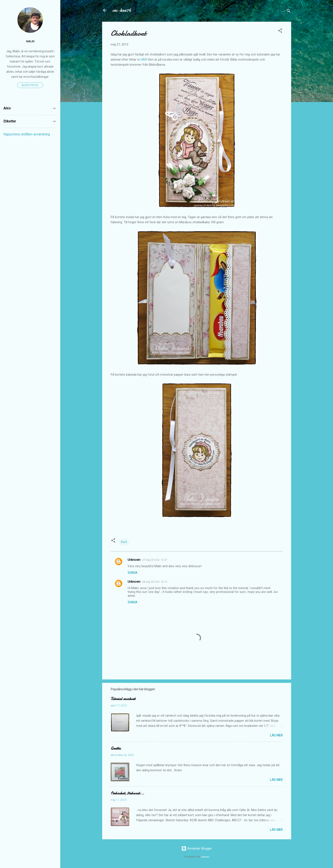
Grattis (116, 748)
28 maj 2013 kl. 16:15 (155, 582)
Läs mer (276, 735)
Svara (133, 573)
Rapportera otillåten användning (27, 134)
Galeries (205, 857)
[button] (280, 31)
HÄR (143, 60)
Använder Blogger (197, 848)
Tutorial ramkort (123, 699)
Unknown (134, 560)
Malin (30, 41)
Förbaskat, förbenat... (127, 793)
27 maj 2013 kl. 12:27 (155, 560)
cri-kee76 (122, 10)
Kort (124, 542)
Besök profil (30, 85)
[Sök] (289, 12)
